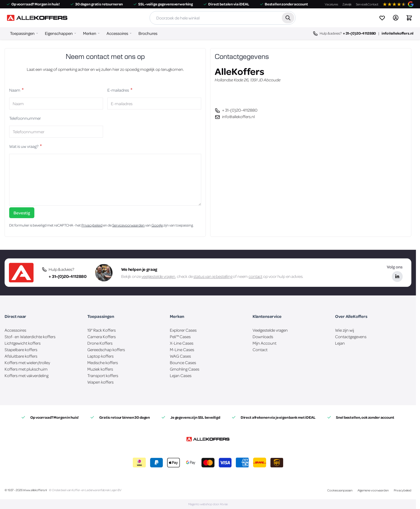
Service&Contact (367, 4)
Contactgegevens (351, 337)
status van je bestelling (213, 276)
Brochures (148, 33)
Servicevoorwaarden (128, 225)
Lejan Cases (181, 375)
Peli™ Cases (180, 337)
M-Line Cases (182, 350)
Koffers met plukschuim (26, 369)
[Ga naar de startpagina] (37, 18)
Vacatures (331, 4)
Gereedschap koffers (106, 350)
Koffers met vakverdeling (27, 375)
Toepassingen (22, 33)
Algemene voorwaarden (373, 490)
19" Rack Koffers (102, 330)
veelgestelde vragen (158, 276)
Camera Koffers (102, 337)
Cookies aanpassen (340, 490)
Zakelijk (347, 4)
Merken (90, 33)
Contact (260, 350)
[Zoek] (288, 18)
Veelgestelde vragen (270, 330)
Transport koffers (103, 375)
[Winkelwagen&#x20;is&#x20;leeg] (409, 18)
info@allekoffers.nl (397, 33)
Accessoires (117, 33)
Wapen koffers (100, 382)
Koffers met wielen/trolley (27, 362)
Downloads (263, 337)
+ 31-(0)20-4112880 (359, 33)
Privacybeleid (92, 225)
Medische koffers (103, 362)
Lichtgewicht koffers (23, 343)
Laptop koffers (100, 356)
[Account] (396, 18)
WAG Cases (180, 356)
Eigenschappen (59, 33)
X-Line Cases (182, 343)
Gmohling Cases (185, 369)
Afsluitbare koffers (21, 356)
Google (157, 225)
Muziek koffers (100, 369)
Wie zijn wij (345, 330)
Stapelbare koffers (21, 350)
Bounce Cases (183, 362)
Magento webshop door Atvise (208, 504)
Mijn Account (264, 343)
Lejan (340, 343)
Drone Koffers (100, 343)
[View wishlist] (382, 18)
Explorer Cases (183, 330)
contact (255, 276)
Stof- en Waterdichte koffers (30, 337)
